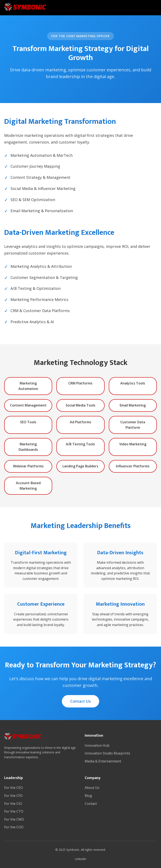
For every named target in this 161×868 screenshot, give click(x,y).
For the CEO (14, 788)
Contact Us (80, 701)
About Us (92, 788)
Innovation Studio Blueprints (107, 753)
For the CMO (14, 819)
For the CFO (13, 796)
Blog (88, 796)
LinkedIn (80, 859)
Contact (91, 804)
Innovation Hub (97, 745)
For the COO (14, 827)
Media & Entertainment (103, 761)
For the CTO (14, 811)
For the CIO (13, 804)
